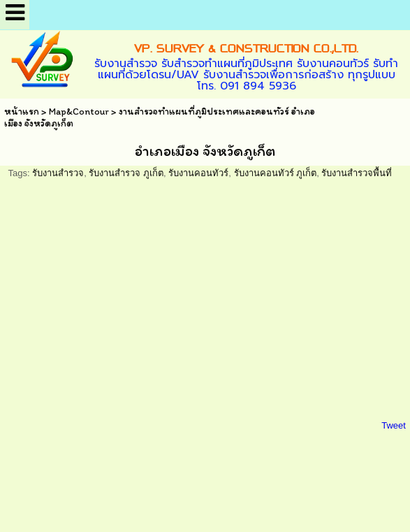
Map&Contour (79, 112)
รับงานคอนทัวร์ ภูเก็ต (276, 173)
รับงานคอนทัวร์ (198, 173)
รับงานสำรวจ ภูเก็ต (126, 173)
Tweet (394, 425)
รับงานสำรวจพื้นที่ (357, 173)
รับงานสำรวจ (58, 173)
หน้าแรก (22, 112)
